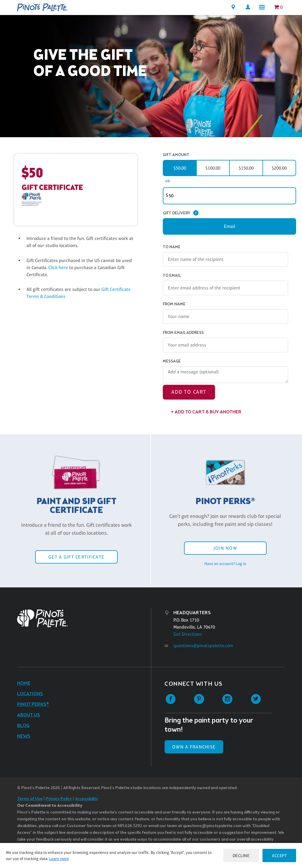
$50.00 (180, 168)
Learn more (59, 859)
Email (229, 226)
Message (172, 361)
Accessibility (86, 799)
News (24, 736)
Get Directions (188, 634)
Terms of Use (30, 799)
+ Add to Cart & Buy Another (206, 412)
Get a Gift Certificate (76, 557)
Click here (59, 267)
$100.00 (213, 168)
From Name (174, 304)
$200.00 (279, 168)
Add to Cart (189, 392)
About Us (29, 715)
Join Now (225, 548)
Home (24, 683)
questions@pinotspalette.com (203, 646)
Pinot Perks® (33, 704)
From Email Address (183, 333)
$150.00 (246, 168)
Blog (23, 726)
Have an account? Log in (225, 564)
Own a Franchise (194, 747)
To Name (172, 247)
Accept (279, 855)
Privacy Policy (59, 799)
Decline (241, 855)
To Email (172, 276)
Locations (30, 694)
